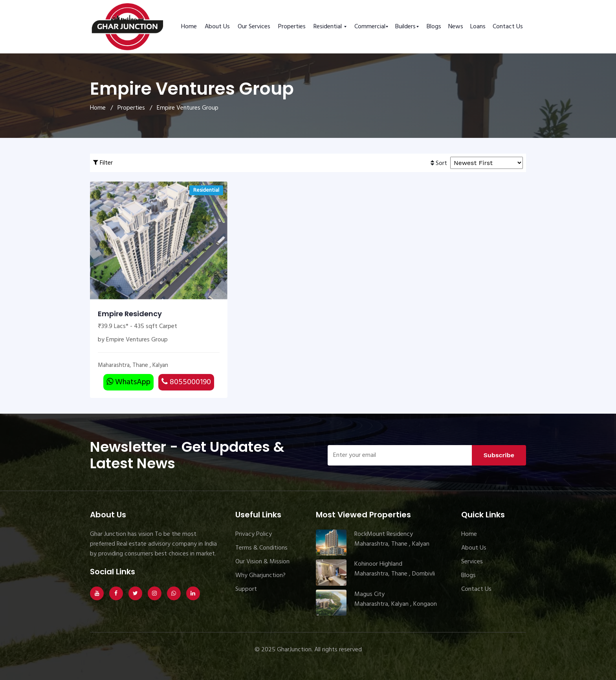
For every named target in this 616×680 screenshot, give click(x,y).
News (456, 27)
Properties (292, 27)
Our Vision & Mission (262, 562)
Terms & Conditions (261, 548)
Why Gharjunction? (260, 576)
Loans (478, 27)
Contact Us (508, 27)
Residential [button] (328, 27)
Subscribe (499, 455)
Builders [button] (405, 27)
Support (246, 589)
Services (472, 562)
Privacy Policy (254, 534)
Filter (103, 163)
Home (189, 27)
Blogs (434, 27)
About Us (217, 27)
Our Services (254, 27)
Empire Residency (130, 314)
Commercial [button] (370, 27)
